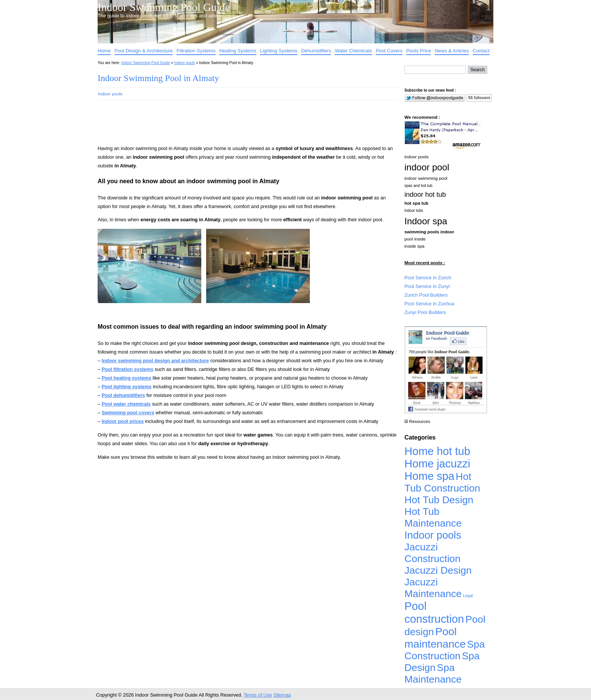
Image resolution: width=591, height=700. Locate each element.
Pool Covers (389, 51)
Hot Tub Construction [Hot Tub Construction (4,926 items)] (442, 482)
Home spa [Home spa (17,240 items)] (429, 476)
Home (104, 51)
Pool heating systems (127, 378)
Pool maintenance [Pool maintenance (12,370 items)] (435, 638)
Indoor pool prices (123, 421)
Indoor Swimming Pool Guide (164, 7)
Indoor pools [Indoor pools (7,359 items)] (433, 535)
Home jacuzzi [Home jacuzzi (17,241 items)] (437, 464)
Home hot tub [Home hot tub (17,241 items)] (437, 451)
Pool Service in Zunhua (429, 304)
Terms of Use (258, 695)
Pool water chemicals (126, 404)
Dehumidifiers (316, 51)
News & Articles (452, 51)
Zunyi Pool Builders (425, 312)
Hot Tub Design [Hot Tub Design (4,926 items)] (439, 500)
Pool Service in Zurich (428, 278)
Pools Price (419, 51)
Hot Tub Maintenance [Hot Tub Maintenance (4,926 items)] (433, 517)
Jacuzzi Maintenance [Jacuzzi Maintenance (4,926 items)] (433, 588)
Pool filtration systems (128, 369)
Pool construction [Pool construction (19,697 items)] (434, 612)
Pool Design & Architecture (144, 51)
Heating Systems (238, 51)
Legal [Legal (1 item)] (468, 596)
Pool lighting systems (127, 387)
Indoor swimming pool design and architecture (155, 361)
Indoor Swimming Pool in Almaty (158, 78)
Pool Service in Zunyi (427, 286)
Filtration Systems (196, 51)
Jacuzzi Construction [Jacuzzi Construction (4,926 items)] (433, 553)
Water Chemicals (353, 51)
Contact (481, 51)
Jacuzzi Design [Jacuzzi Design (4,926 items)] (438, 570)
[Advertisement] (236, 126)
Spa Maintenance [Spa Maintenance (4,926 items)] (433, 673)
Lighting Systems (279, 51)
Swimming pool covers (128, 413)
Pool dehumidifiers (123, 395)
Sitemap (282, 695)
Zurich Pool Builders (426, 295)
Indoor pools (184, 63)
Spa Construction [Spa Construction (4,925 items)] (445, 650)
